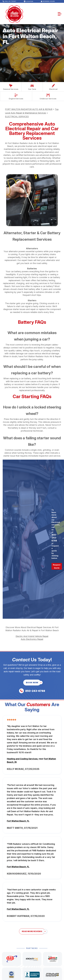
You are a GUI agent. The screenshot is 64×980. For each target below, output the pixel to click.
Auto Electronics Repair (32, 639)
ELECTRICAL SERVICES (17, 117)
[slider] (12, 720)
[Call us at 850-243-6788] (32, 691)
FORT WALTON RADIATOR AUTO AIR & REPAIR (29, 109)
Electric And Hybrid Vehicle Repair (32, 636)
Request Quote (57, 566)
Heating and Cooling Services (22, 759)
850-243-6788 (54, 538)
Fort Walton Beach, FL (18, 821)
